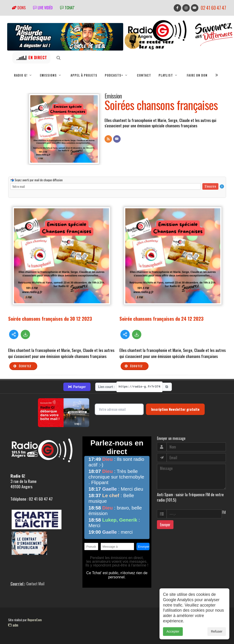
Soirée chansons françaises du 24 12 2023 (161, 319)
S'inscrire (210, 186)
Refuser (217, 639)
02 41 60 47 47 (213, 8)
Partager (77, 387)
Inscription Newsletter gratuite (175, 409)
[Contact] (117, 139)
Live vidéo (43, 8)
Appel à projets (84, 75)
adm (13, 625)
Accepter (173, 639)
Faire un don (197, 75)
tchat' (67, 8)
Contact (144, 75)
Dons (19, 8)
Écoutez (22, 366)
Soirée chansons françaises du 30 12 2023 (50, 319)
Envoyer (165, 525)
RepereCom (35, 620)
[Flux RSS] (108, 139)
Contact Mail (35, 584)
